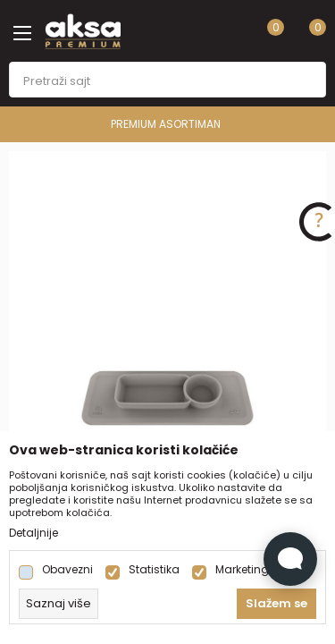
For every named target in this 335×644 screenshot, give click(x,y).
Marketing (242, 570)
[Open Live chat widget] (290, 559)
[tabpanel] (167, 390)
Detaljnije (33, 533)
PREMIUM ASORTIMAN (166, 124)
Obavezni (67, 570)
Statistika (154, 570)
